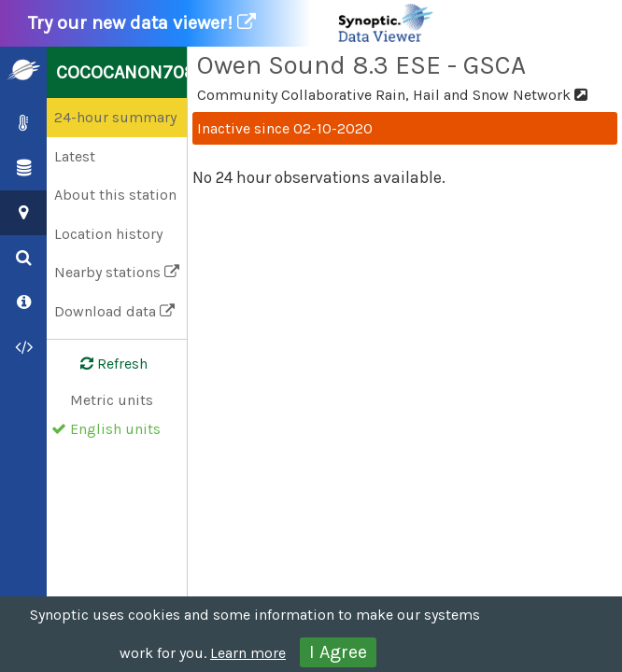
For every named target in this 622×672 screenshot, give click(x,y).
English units (115, 429)
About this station (115, 195)
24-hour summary (115, 117)
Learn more (248, 653)
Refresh (103, 364)
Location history (108, 234)
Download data (114, 311)
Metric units (112, 400)
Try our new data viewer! (232, 23)
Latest (75, 156)
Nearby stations (117, 272)
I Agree (338, 652)
